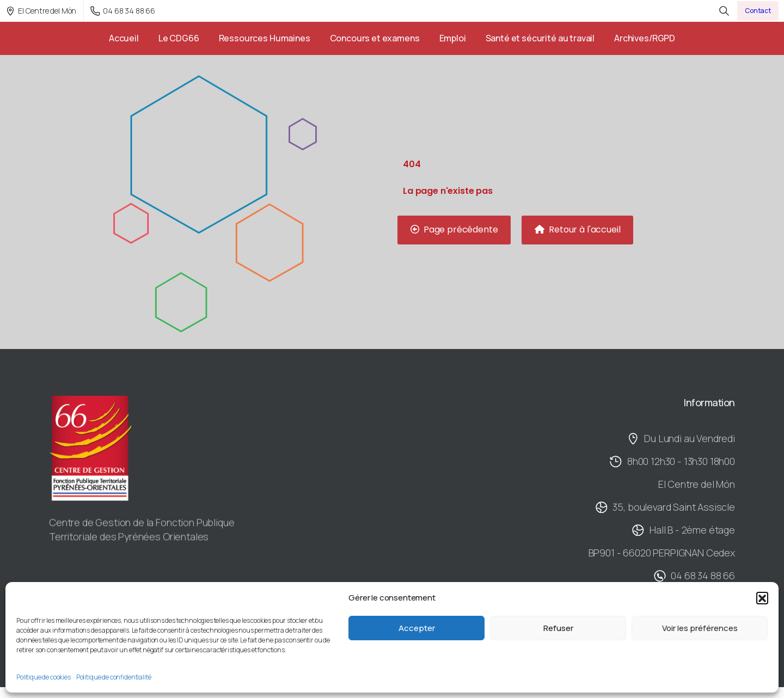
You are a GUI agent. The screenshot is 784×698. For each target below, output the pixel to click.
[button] (762, 598)
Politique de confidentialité (114, 677)
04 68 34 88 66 (123, 11)
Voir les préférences (700, 628)
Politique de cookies (44, 677)
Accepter (417, 628)
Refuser (558, 628)
